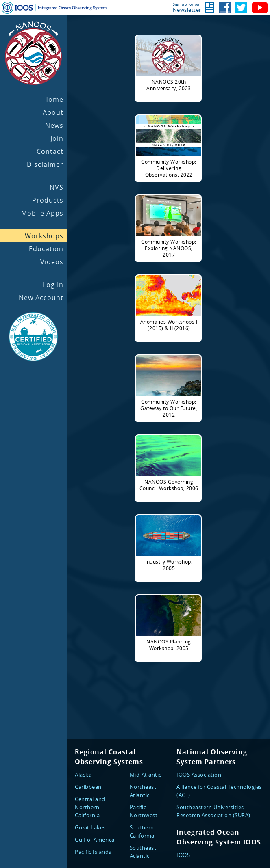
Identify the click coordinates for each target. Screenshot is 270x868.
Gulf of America (95, 840)
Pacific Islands (93, 852)
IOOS (183, 855)
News (54, 125)
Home (53, 99)
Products (48, 200)
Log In (53, 285)
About (53, 112)
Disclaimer (45, 164)
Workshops (44, 236)
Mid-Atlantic (146, 775)
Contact (50, 151)
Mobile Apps (42, 213)
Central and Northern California (90, 807)
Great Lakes (90, 827)
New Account (41, 298)
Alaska (83, 775)
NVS (57, 187)
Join (57, 138)
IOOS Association (199, 775)
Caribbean (88, 787)
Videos (52, 262)
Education (46, 249)
